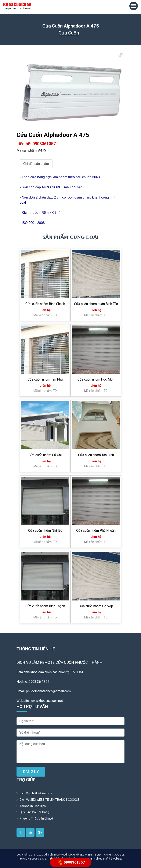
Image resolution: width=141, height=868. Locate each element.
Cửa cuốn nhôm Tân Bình (96, 455)
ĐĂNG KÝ (31, 772)
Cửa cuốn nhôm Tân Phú (45, 379)
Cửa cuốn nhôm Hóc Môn (96, 379)
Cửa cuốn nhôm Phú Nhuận (96, 531)
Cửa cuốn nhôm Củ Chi (45, 455)
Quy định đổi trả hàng (34, 812)
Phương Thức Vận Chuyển (37, 818)
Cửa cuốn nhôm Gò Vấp (96, 606)
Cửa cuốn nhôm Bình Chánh (45, 304)
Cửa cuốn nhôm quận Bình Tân (96, 304)
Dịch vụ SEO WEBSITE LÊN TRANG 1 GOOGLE (49, 800)
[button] (121, 55)
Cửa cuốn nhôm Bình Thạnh (45, 606)
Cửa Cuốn (69, 33)
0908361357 (71, 862)
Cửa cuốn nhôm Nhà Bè (45, 531)
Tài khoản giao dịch (33, 806)
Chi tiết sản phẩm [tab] (36, 164)
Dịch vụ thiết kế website (36, 793)
